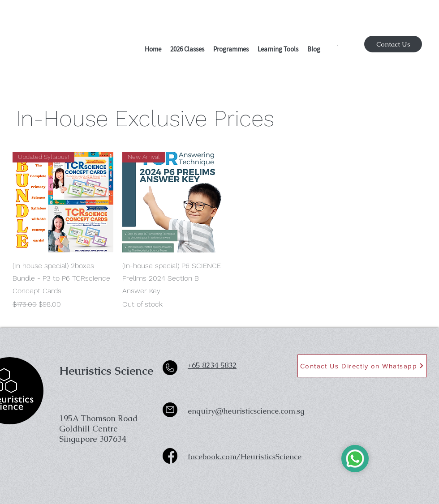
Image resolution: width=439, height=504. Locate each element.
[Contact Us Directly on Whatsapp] (362, 366)
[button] (187, 50)
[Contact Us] (393, 44)
